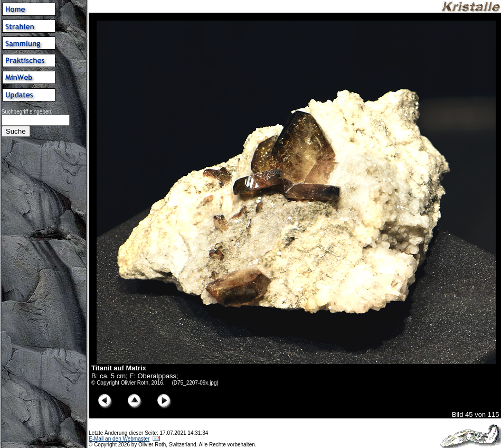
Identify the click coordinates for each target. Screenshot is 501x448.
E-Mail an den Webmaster (119, 439)
